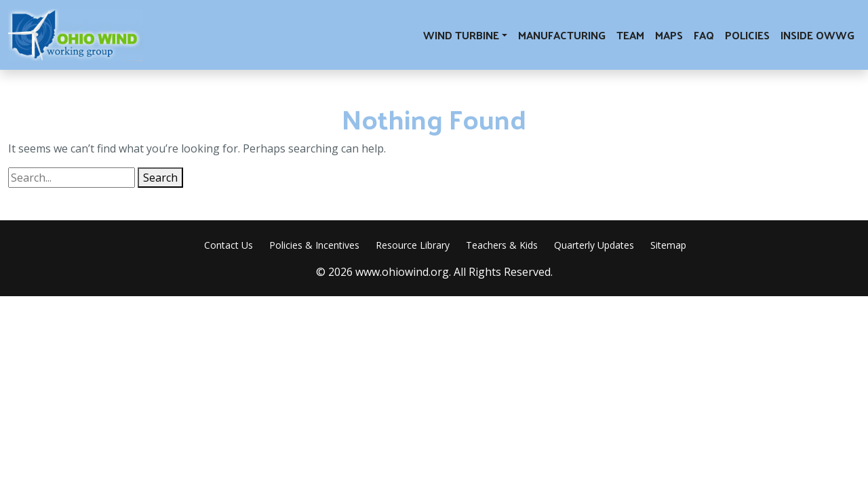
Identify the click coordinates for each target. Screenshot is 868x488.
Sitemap (668, 245)
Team (630, 35)
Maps (669, 35)
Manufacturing (562, 35)
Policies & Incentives (314, 245)
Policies (747, 35)
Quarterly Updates (594, 245)
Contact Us (229, 245)
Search (160, 178)
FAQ (704, 35)
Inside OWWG (817, 35)
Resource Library (413, 245)
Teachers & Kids (502, 245)
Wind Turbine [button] (461, 35)
